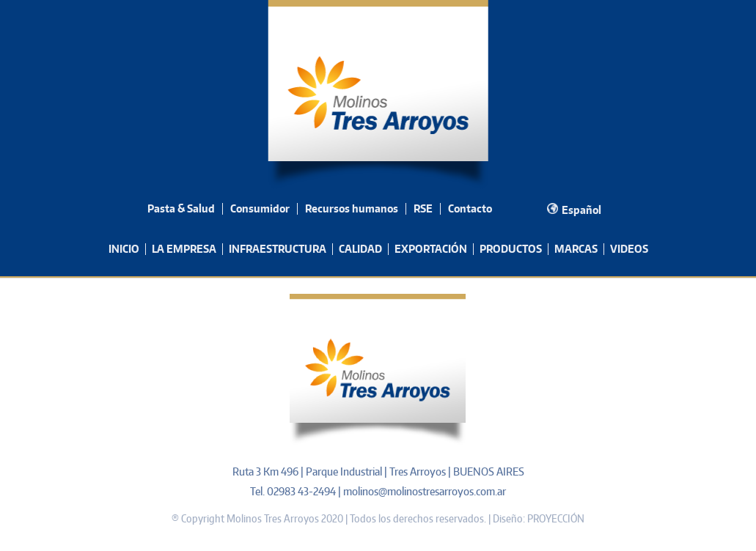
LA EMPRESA (184, 249)
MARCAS (576, 249)
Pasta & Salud (181, 208)
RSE (423, 208)
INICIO (124, 249)
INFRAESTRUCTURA (278, 249)
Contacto (470, 208)
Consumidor (260, 208)
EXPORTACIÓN (431, 249)
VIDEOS (629, 249)
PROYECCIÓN (556, 518)
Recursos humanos (352, 208)
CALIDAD (360, 249)
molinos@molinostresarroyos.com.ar (425, 491)
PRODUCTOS (511, 249)
